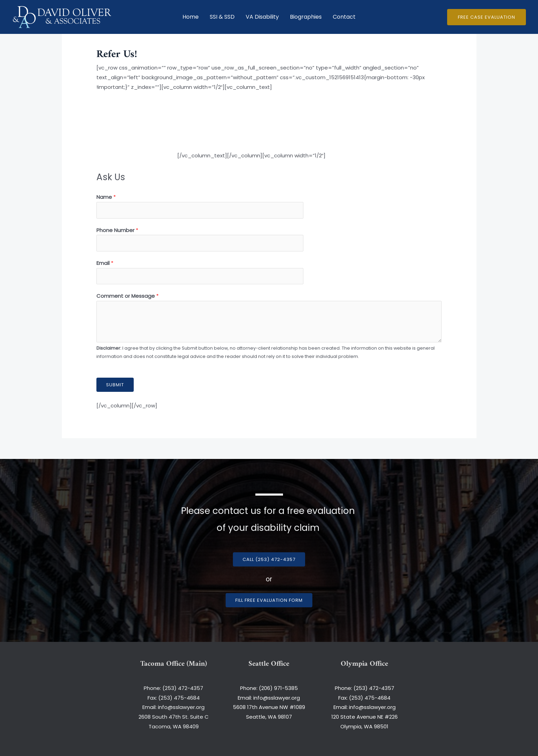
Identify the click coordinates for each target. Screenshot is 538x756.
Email (105, 263)
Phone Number (117, 230)
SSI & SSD (222, 17)
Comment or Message (128, 296)
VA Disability (262, 17)
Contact (344, 17)
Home (191, 17)
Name (106, 197)
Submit (115, 385)
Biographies (306, 17)
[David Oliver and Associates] (62, 16)
